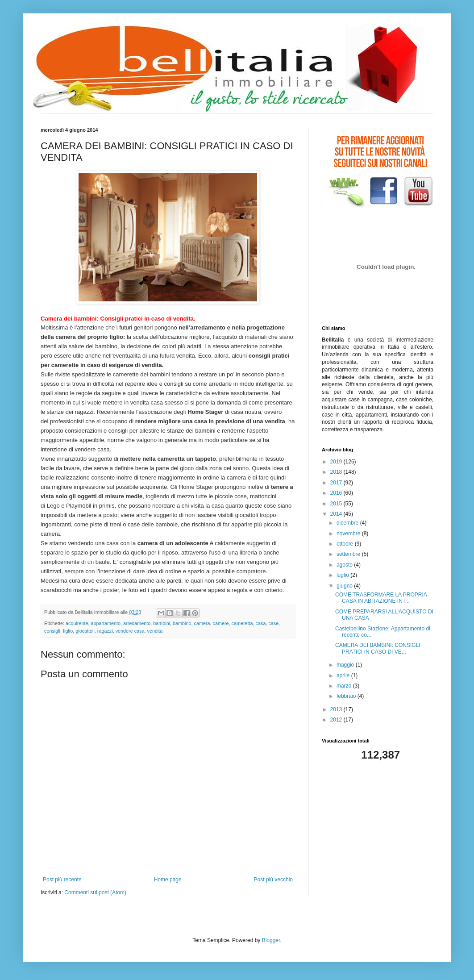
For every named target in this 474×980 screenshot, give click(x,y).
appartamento (106, 623)
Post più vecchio (273, 880)
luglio (343, 575)
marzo (345, 686)
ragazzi (105, 631)
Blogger (271, 940)
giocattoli (85, 631)
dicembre (348, 523)
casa (261, 623)
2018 (337, 472)
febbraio (347, 696)
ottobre (346, 544)
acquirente (77, 623)
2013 (337, 709)
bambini (162, 623)
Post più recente (62, 880)
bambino (182, 623)
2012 (337, 720)
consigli (52, 631)
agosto (345, 565)
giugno (345, 586)
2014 (337, 514)
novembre (349, 534)
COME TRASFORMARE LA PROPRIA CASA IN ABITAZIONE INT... (381, 598)
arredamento (137, 623)
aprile (344, 676)
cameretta (242, 623)
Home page (168, 880)
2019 (337, 462)
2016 (337, 493)
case (273, 623)
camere (221, 623)
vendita (155, 631)
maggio (346, 665)
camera (202, 623)
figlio (68, 631)
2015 (337, 504)
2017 (337, 483)
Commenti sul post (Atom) (95, 892)
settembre (349, 554)
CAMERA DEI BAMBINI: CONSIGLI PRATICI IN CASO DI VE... (378, 648)
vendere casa (130, 631)
